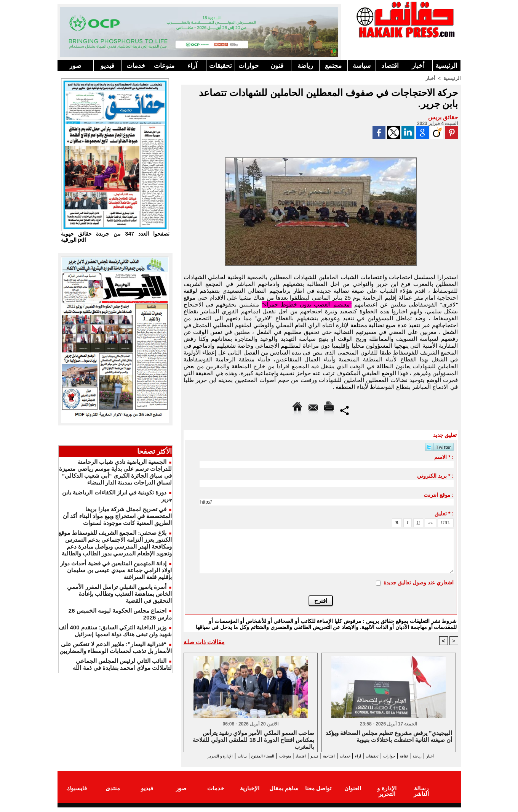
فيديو (107, 66)
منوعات (164, 66)
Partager (345, 410)
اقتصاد (390, 66)
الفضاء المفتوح (221, 756)
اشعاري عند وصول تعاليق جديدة (419, 582)
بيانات (192, 756)
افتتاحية (314, 756)
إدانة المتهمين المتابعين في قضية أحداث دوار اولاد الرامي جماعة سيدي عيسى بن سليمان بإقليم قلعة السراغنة (116, 570)
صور (75, 66)
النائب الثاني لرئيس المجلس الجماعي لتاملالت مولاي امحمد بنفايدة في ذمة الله (122, 664)
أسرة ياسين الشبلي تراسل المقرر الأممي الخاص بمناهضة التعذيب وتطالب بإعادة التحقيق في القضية (119, 594)
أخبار (418, 66)
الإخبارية (250, 794)
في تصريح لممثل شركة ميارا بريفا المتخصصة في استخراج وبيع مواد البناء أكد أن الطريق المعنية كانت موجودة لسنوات (117, 516)
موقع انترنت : (439, 494)
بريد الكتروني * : (435, 475)
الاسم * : (444, 457)
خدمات (136, 66)
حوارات (249, 66)
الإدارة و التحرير (319, 763)
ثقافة (416, 756)
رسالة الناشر (421, 794)
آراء (192, 66)
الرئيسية (446, 66)
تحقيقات (221, 66)
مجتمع (333, 66)
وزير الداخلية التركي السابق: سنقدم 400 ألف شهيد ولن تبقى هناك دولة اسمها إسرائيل (115, 631)
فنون (277, 66)
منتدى (113, 794)
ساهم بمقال (284, 794)
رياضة (305, 66)
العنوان (353, 794)
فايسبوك (77, 794)
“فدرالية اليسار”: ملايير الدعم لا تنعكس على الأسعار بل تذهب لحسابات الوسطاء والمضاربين (116, 648)
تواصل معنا (318, 794)
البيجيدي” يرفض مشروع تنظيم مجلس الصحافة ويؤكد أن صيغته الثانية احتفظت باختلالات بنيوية (389, 737)
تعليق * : (444, 513)
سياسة (362, 66)
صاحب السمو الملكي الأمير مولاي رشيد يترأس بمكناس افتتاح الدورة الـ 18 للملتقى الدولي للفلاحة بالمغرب (253, 740)
